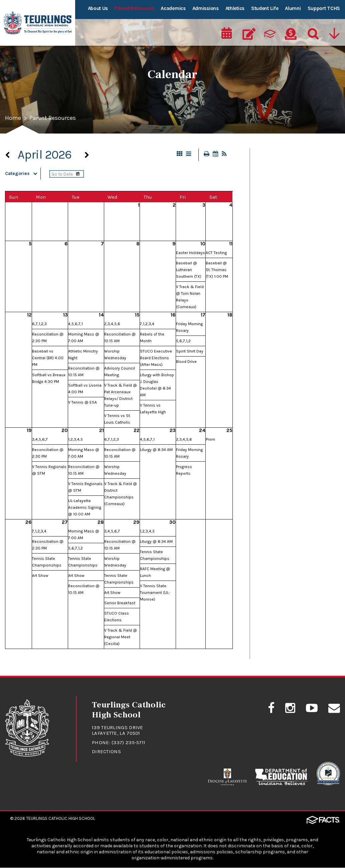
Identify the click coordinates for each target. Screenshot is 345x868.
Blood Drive (186, 362)
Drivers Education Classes (288, 218)
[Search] (312, 32)
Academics (173, 8)
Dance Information (280, 203)
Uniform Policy (274, 312)
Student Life (265, 8)
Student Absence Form (284, 265)
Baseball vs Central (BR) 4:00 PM (48, 358)
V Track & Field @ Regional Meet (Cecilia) (121, 637)
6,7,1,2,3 (39, 324)
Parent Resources (134, 8)
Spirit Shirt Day (190, 352)
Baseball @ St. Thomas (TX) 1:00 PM (217, 270)
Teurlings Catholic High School (61, 819)
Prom (210, 440)
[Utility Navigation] (334, 32)
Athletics (235, 8)
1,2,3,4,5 (75, 440)
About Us (98, 8)
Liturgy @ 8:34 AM (156, 450)
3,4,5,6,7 (40, 440)
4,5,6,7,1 (75, 324)
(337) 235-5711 (128, 743)
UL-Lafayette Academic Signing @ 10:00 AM (85, 508)
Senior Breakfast (120, 603)
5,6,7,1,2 (183, 341)
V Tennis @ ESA (82, 403)
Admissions (206, 8)
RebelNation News (278, 250)
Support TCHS (324, 8)
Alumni (293, 8)
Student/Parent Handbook (290, 281)
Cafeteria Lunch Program (288, 171)
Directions (106, 752)
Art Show (40, 576)
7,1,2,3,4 (147, 324)
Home (13, 119)
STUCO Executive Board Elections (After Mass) (156, 358)
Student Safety (275, 297)
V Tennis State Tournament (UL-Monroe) (155, 593)
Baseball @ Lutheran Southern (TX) (189, 270)
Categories (23, 174)
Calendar (267, 187)
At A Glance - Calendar (284, 156)
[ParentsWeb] (270, 32)
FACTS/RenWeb (275, 234)
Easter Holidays (191, 253)
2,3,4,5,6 (112, 324)
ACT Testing (216, 253)
